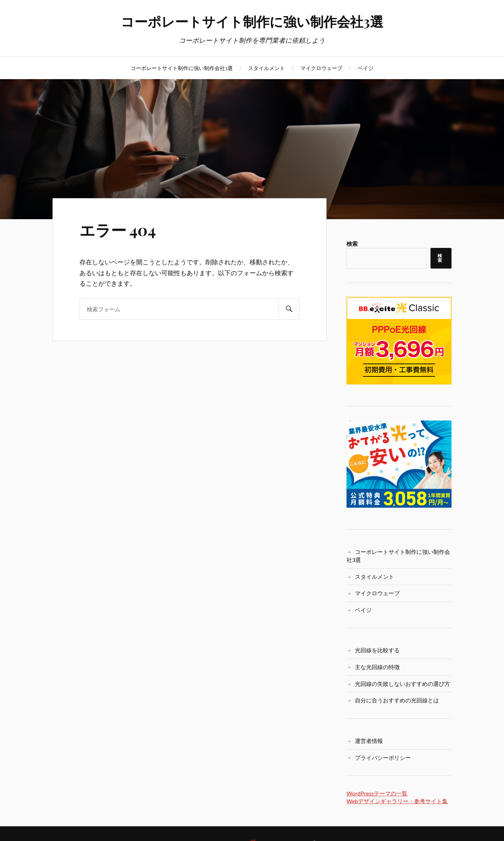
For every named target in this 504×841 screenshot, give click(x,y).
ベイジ (366, 68)
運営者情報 (369, 741)
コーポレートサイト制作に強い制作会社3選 (252, 21)
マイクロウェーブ (321, 68)
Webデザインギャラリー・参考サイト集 (397, 801)
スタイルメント (267, 68)
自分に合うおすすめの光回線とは (397, 700)
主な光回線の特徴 (377, 667)
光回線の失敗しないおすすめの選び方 (402, 684)
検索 (352, 244)
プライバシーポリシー (383, 757)
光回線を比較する (377, 650)
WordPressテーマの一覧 (377, 793)
